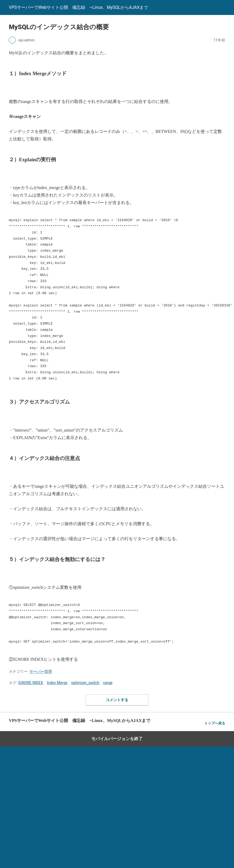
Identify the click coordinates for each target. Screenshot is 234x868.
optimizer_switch (85, 683)
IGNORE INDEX (31, 683)
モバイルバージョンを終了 (117, 739)
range (108, 683)
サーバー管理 (41, 671)
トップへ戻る (215, 723)
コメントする (117, 700)
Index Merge (57, 683)
